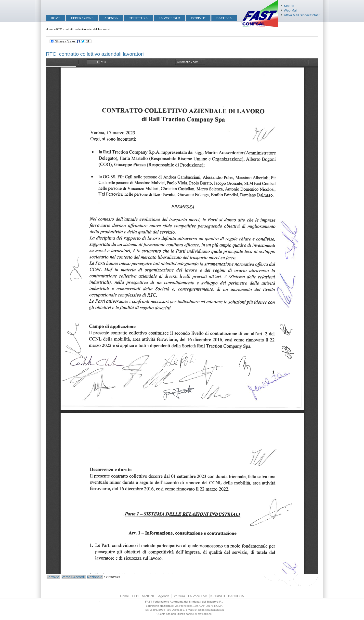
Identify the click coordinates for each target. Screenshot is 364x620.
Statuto (289, 6)
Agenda (111, 18)
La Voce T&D (169, 18)
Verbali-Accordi (73, 577)
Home (56, 18)
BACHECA (224, 18)
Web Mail (291, 10)
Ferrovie (53, 577)
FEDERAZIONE (82, 18)
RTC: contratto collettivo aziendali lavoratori (95, 54)
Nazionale (95, 577)
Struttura (138, 18)
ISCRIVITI (198, 18)
